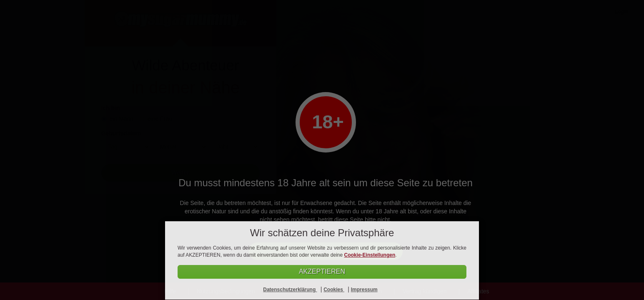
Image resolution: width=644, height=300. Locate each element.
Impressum (364, 290)
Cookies (334, 290)
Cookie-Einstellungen (370, 255)
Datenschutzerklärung (290, 290)
